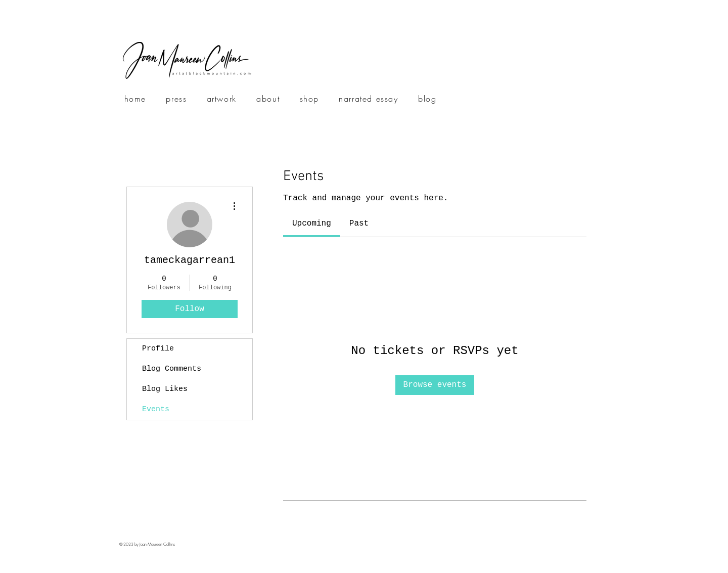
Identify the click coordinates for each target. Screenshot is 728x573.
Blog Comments (172, 369)
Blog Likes (165, 389)
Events (156, 409)
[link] (312, 224)
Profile (158, 349)
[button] (222, 99)
